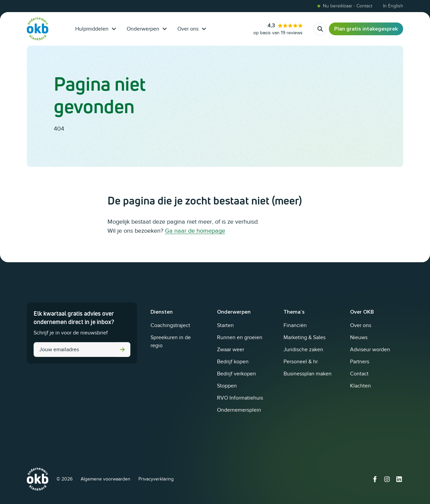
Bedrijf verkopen (236, 374)
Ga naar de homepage (195, 231)
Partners (360, 362)
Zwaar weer (231, 350)
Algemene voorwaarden (105, 479)
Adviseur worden (370, 350)
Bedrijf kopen (233, 362)
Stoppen (227, 386)
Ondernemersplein (239, 410)
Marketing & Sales (305, 337)
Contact (359, 374)
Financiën (295, 325)
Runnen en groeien (240, 337)
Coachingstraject (170, 325)
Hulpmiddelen (96, 29)
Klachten (360, 386)
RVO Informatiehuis (240, 398)
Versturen (122, 350)
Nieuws (359, 337)
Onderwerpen (147, 29)
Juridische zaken (303, 350)
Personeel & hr (301, 362)
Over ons (192, 29)
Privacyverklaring (156, 479)
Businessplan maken (308, 374)
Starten (225, 325)
